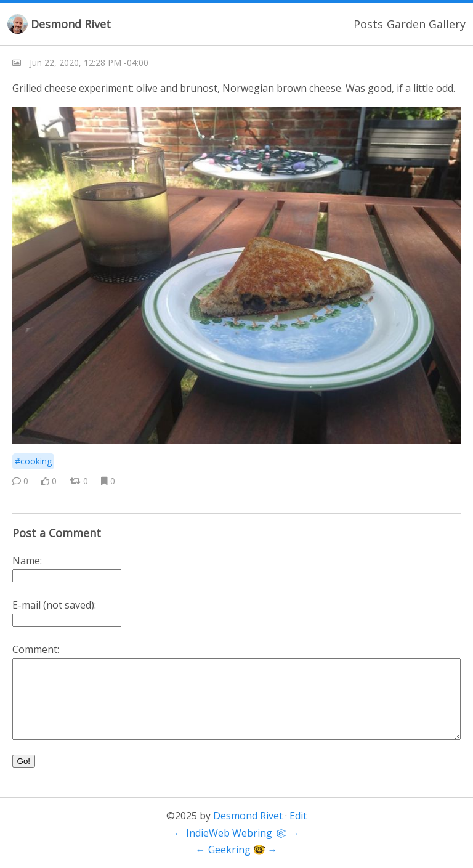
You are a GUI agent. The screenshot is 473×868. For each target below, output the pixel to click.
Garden (406, 24)
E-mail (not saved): (54, 605)
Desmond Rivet (71, 24)
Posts (368, 24)
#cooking (33, 461)
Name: (27, 561)
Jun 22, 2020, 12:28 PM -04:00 (89, 63)
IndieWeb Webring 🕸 (236, 833)
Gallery (447, 24)
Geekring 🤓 (237, 850)
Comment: (36, 649)
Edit (298, 816)
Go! (24, 761)
